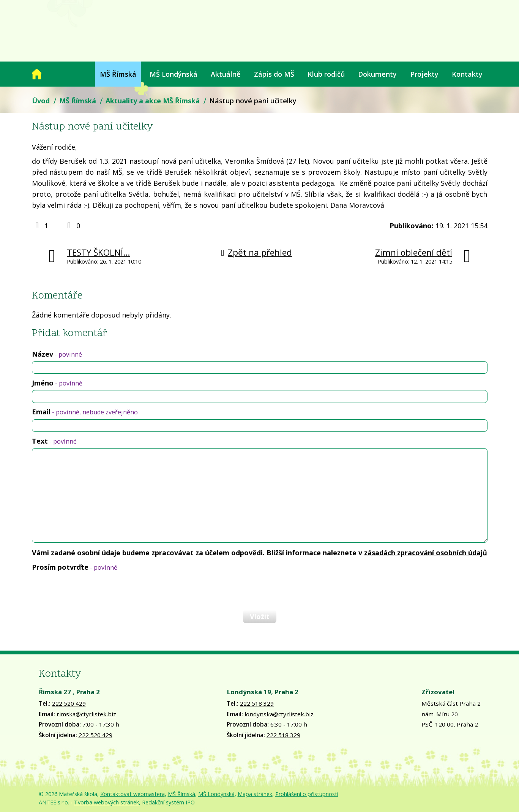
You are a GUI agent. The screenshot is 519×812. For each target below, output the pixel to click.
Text (54, 441)
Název (57, 354)
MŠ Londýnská (174, 74)
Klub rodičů (326, 74)
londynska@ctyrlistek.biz (279, 714)
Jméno (57, 383)
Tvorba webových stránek (106, 802)
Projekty (424, 74)
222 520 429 (69, 703)
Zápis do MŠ (274, 74)
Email (85, 412)
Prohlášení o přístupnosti (307, 794)
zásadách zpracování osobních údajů (426, 553)
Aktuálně (226, 74)
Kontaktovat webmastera (133, 794)
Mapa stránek (255, 794)
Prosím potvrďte (75, 567)
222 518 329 (257, 703)
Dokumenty (377, 74)
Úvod (37, 74)
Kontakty (467, 74)
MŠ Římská (118, 74)
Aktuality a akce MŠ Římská (153, 101)
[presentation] (90, 590)
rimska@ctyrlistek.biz (86, 714)
